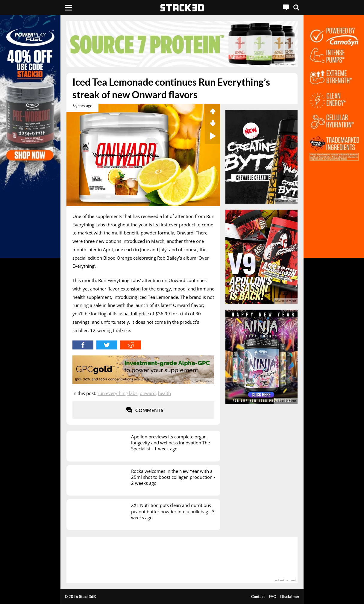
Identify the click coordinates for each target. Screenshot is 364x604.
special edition (87, 258)
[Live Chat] (286, 7)
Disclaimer (290, 597)
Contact (258, 597)
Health (164, 393)
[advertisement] (182, 44)
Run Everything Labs (117, 393)
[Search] (296, 7)
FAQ (273, 597)
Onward (148, 393)
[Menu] (68, 7)
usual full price (134, 314)
